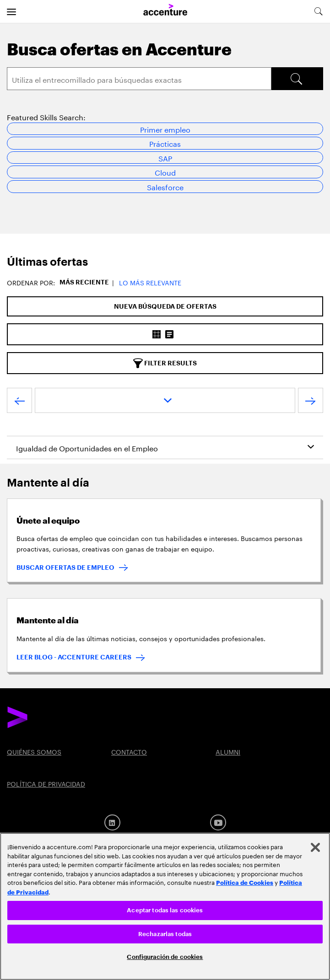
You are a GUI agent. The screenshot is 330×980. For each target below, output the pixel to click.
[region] (165, 906)
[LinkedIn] (112, 822)
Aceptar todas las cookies (165, 910)
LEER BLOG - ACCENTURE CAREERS (74, 657)
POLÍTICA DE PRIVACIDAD (46, 783)
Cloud (165, 172)
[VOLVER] (19, 402)
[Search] (139, 79)
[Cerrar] (315, 847)
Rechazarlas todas (165, 934)
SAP (165, 158)
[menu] (11, 11)
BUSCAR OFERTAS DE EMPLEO (65, 568)
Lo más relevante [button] (150, 282)
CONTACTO (129, 751)
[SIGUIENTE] (311, 402)
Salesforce (165, 186)
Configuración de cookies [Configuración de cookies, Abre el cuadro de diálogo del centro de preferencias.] (165, 957)
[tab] (165, 262)
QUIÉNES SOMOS (34, 751)
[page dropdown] (165, 400)
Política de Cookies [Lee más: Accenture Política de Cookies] (245, 882)
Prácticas (165, 143)
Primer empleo (165, 129)
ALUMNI (228, 751)
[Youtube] (218, 822)
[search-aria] (318, 11)
